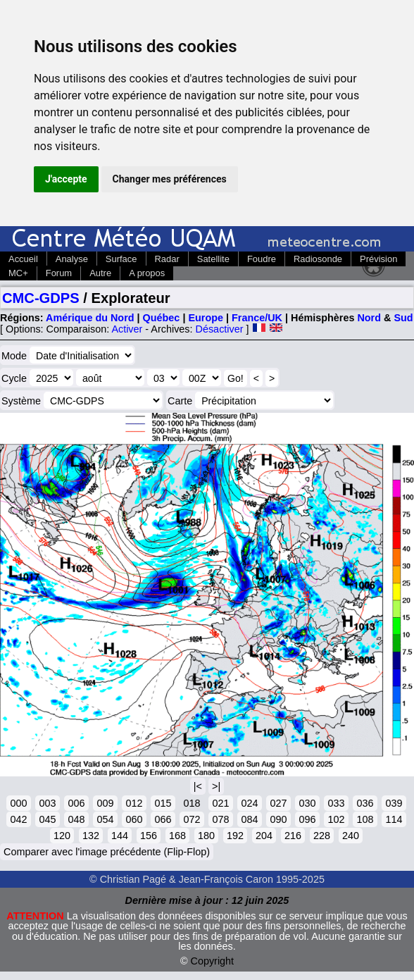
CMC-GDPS (41, 298)
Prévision (378, 259)
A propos (147, 273)
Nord (369, 318)
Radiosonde (318, 259)
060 (134, 819)
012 (134, 803)
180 (206, 836)
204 (264, 836)
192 (235, 836)
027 (278, 803)
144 (120, 836)
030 (307, 803)
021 (220, 803)
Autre (100, 273)
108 (365, 819)
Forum (59, 273)
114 (394, 819)
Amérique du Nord (90, 318)
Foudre (262, 259)
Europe (206, 318)
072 (192, 819)
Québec (162, 318)
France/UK (257, 318)
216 (293, 836)
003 (47, 803)
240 (351, 836)
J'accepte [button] (66, 179)
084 (249, 819)
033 (336, 803)
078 (220, 819)
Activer (127, 329)
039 (394, 803)
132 (91, 836)
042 (18, 819)
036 (365, 803)
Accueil (23, 259)
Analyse (72, 259)
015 (163, 803)
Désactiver (220, 329)
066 (163, 819)
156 (149, 836)
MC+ (18, 273)
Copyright (213, 961)
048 (76, 819)
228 (322, 836)
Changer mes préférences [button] (170, 179)
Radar (167, 259)
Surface (121, 259)
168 (177, 836)
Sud (403, 318)
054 (105, 819)
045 (47, 819)
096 (307, 819)
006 (76, 803)
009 (105, 803)
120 (62, 836)
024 (249, 803)
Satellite (213, 259)
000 (18, 803)
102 (336, 819)
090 (278, 819)
